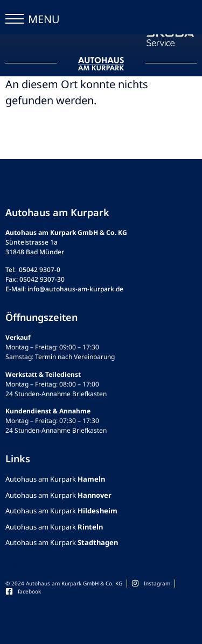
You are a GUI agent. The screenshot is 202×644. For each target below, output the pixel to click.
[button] (15, 22)
